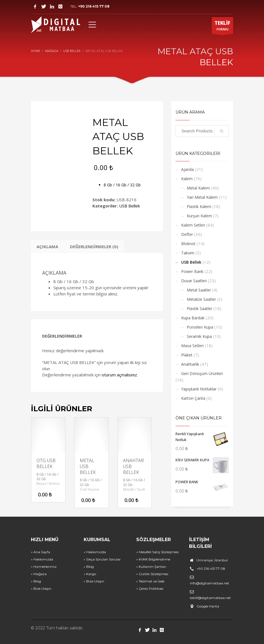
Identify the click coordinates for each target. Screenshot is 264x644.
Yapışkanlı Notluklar (199, 389)
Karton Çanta (193, 398)
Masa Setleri (192, 346)
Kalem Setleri (193, 225)
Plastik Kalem (199, 206)
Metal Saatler (199, 290)
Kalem (187, 179)
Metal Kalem (198, 188)
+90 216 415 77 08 (94, 6)
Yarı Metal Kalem (202, 197)
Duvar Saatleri (194, 281)
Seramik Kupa (199, 336)
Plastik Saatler (200, 309)
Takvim (188, 253)
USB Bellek (129, 206)
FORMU (222, 27)
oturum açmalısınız (119, 375)
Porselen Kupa (200, 327)
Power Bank (192, 271)
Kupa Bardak (193, 318)
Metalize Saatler (201, 299)
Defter (187, 234)
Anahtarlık (190, 364)
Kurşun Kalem (199, 216)
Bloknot (188, 244)
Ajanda (187, 169)
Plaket (187, 355)
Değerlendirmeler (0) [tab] (94, 247)
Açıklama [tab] (47, 247)
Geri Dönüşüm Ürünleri (202, 373)
